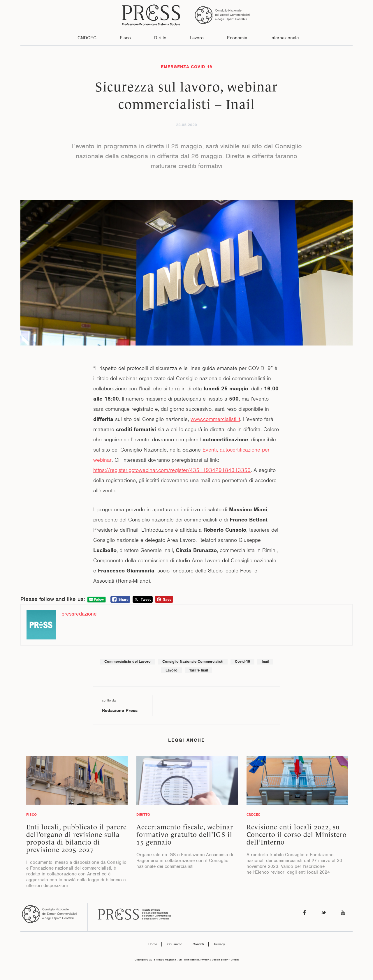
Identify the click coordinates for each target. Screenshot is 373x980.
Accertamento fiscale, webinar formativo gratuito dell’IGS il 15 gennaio (185, 835)
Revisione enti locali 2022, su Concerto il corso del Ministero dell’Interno (297, 835)
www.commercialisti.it (215, 419)
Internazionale (285, 38)
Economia (237, 38)
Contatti (198, 944)
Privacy (220, 944)
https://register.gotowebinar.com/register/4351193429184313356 (172, 470)
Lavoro (197, 38)
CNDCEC (87, 38)
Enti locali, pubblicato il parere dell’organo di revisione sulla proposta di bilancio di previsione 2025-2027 (76, 838)
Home (153, 944)
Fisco (125, 38)
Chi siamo (175, 944)
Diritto (160, 38)
